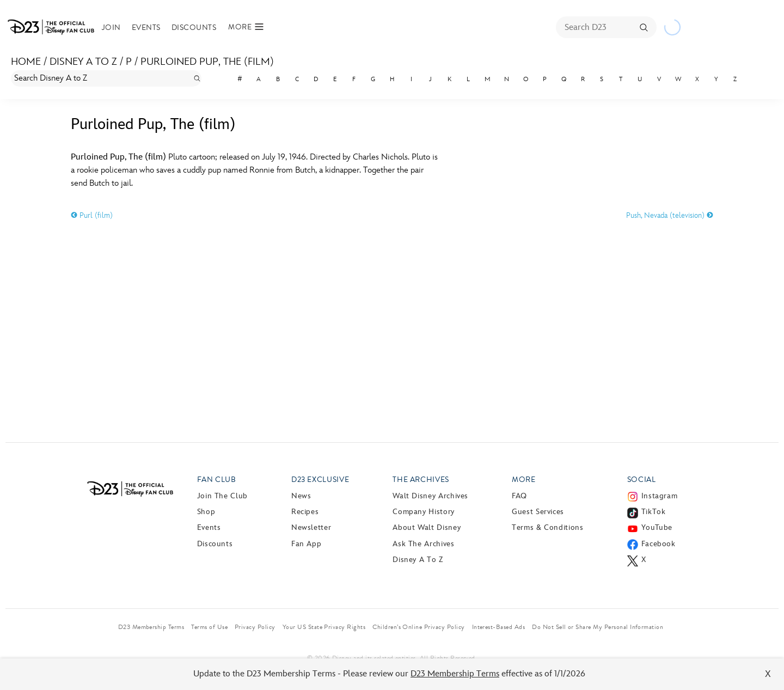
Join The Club (222, 496)
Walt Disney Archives (430, 496)
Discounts (194, 28)
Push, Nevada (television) (670, 215)
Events (146, 28)
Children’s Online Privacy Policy (418, 627)
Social (642, 480)
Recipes (305, 512)
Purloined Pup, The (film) (207, 62)
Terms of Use (209, 627)
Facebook (659, 544)
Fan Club (217, 480)
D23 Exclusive (320, 480)
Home (26, 62)
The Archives (421, 480)
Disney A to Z (83, 62)
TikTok (654, 512)
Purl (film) (92, 215)
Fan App (306, 544)
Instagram (660, 496)
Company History (424, 512)
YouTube (657, 527)
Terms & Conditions (548, 527)
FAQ (519, 496)
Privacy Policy (255, 627)
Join (111, 28)
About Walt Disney (427, 527)
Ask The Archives (423, 544)
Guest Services (538, 512)
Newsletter (311, 527)
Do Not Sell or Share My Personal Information (598, 627)
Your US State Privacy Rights (324, 627)
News (301, 496)
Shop (206, 512)
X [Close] (768, 674)
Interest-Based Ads (499, 627)
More (524, 480)
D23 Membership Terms (455, 674)
